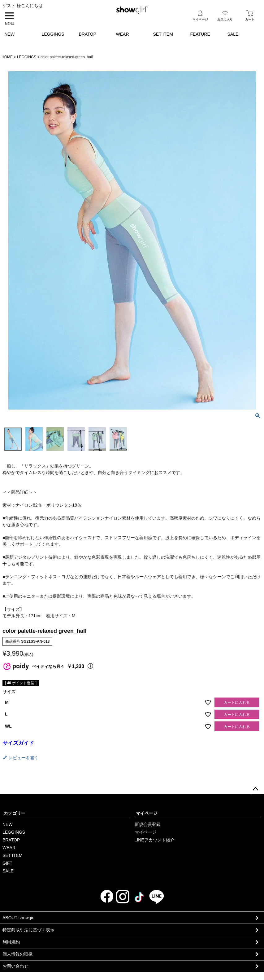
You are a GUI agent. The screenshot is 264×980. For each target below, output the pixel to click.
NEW (10, 34)
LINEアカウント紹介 (155, 840)
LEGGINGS (53, 34)
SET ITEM (163, 34)
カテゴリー (15, 813)
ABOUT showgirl (18, 918)
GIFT (7, 863)
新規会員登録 (148, 824)
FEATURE (200, 34)
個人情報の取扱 (18, 954)
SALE (233, 34)
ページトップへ (255, 789)
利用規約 (11, 942)
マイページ (147, 813)
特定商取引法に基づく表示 (28, 930)
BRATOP (88, 34)
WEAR (123, 34)
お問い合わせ (15, 966)
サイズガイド (18, 743)
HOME (7, 57)
